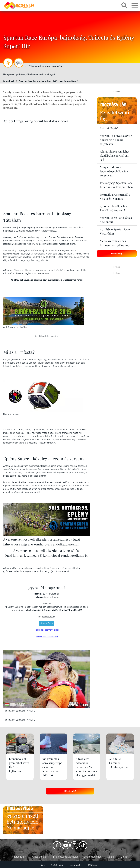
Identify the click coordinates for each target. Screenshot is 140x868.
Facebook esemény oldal (47, 630)
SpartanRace (47, 623)
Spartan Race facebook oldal (47, 637)
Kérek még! (117, 253)
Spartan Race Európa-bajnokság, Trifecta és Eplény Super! (49, 81)
